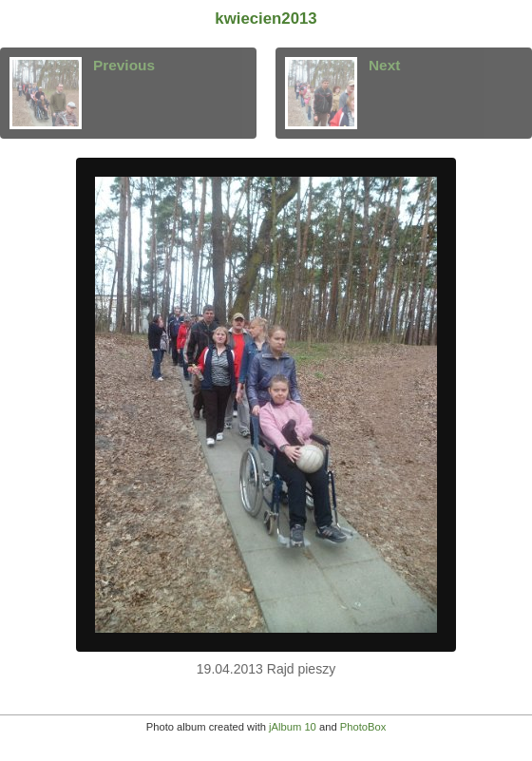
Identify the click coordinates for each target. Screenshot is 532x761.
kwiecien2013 (266, 19)
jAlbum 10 (293, 727)
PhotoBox (363, 727)
